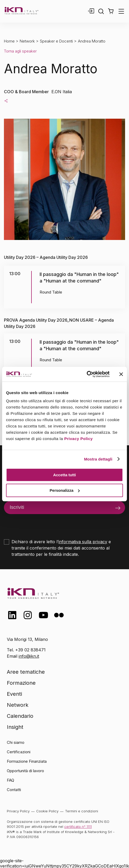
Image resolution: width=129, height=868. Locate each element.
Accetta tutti (65, 475)
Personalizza (65, 490)
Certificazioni (19, 752)
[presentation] (44, 524)
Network (27, 41)
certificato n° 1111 (78, 827)
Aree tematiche (26, 672)
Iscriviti (17, 507)
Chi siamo (16, 742)
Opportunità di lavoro (25, 771)
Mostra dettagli (98, 459)
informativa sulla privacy (83, 542)
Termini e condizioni (82, 811)
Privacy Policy (79, 439)
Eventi (14, 694)
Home (9, 41)
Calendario (20, 716)
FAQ (10, 780)
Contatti (14, 790)
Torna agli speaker (20, 51)
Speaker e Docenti (56, 41)
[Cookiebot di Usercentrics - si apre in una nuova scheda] (87, 374)
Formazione (21, 683)
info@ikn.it (29, 656)
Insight (15, 727)
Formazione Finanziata (27, 761)
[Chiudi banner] (121, 374)
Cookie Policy (47, 811)
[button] (111, 11)
